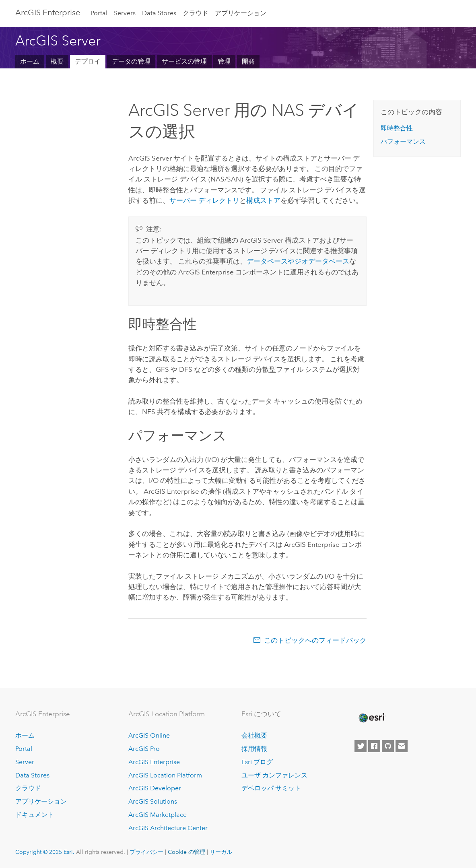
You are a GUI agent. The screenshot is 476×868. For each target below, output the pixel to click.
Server (25, 762)
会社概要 (254, 735)
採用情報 (254, 749)
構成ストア (263, 200)
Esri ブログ (257, 762)
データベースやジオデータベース (298, 261)
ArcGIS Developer (155, 788)
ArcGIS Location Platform (165, 775)
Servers (125, 13)
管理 (224, 61)
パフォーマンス (403, 141)
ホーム (30, 61)
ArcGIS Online (149, 735)
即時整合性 (397, 128)
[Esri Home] (371, 718)
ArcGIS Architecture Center (168, 828)
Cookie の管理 (186, 852)
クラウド (196, 13)
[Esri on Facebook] (374, 746)
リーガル (221, 852)
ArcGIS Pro (144, 749)
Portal (99, 13)
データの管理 (131, 61)
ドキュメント (35, 815)
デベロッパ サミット (271, 788)
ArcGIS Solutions (153, 801)
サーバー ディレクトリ (204, 200)
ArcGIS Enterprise (48, 12)
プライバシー (146, 852)
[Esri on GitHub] (388, 746)
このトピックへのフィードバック (315, 640)
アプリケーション (241, 13)
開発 (248, 61)
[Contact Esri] (402, 746)
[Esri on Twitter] (361, 746)
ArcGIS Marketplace (158, 815)
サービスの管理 (184, 61)
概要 (57, 61)
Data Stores (159, 13)
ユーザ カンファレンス (274, 775)
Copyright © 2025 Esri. (45, 852)
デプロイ (88, 61)
